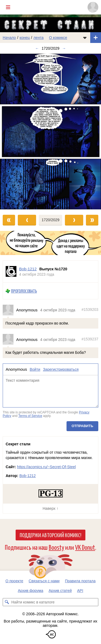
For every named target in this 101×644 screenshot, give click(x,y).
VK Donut (85, 547)
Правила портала (80, 581)
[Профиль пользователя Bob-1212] (11, 272)
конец (25, 38)
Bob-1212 (28, 476)
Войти (35, 369)
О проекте (14, 581)
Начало (9, 38)
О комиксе (58, 38)
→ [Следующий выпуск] (64, 48)
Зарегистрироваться (61, 369)
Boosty (56, 547)
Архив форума (30, 591)
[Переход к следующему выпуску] (50, 131)
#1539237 (90, 339)
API (80, 591)
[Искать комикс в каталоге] (7, 602)
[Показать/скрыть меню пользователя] (93, 7)
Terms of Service (30, 416)
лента (39, 38)
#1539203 (90, 310)
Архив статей (60, 591)
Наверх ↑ (50, 508)
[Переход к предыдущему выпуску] (13, 131)
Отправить (82, 426)
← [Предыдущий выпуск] (37, 48)
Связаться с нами (44, 581)
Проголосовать (24, 291)
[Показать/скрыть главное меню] (8, 7)
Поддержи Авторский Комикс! (50, 535)
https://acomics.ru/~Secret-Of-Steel (46, 467)
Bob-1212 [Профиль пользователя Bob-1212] (28, 269)
